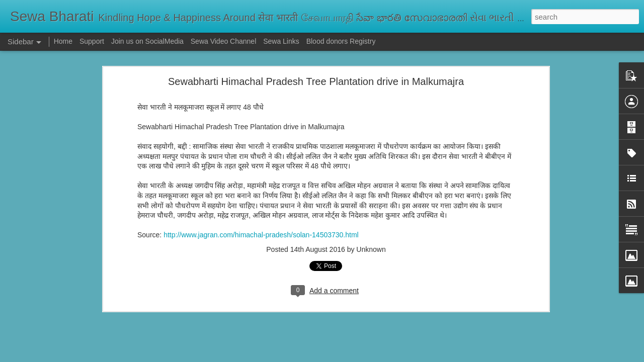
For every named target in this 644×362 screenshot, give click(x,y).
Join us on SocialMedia (147, 41)
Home (63, 41)
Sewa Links (282, 41)
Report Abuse (383, 356)
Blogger (353, 356)
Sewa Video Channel (224, 41)
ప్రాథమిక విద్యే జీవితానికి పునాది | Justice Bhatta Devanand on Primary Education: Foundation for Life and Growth (308, 308)
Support (92, 41)
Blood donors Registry (341, 41)
